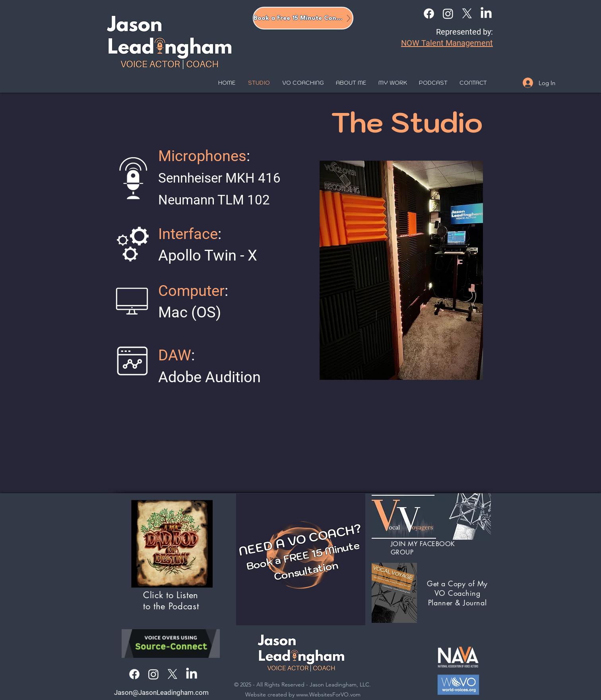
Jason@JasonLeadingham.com (161, 692)
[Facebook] (429, 14)
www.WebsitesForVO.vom (328, 694)
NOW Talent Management (447, 43)
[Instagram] (448, 14)
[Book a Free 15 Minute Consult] (303, 18)
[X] (467, 14)
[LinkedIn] (486, 14)
